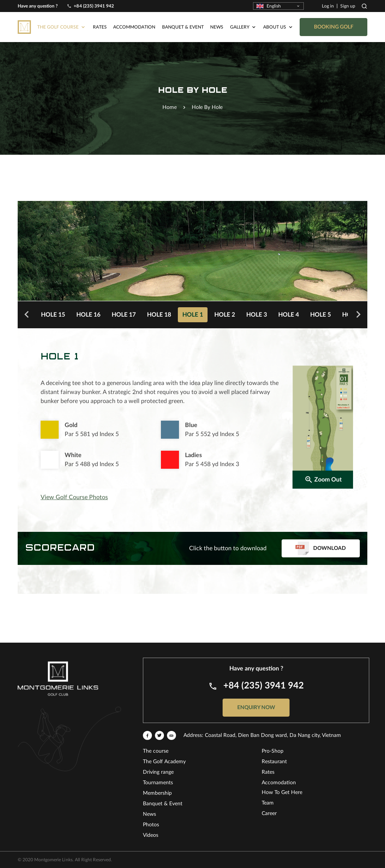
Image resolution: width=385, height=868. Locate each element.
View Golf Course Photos (74, 497)
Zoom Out (323, 480)
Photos (286, 825)
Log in (328, 6)
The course (290, 751)
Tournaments (293, 783)
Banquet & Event (183, 14)
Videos (285, 835)
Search (364, 6)
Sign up (348, 6)
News (217, 14)
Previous (27, 315)
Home (170, 107)
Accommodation (134, 14)
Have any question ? (38, 6)
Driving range (293, 772)
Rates (100, 14)
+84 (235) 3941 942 (94, 6)
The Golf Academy (299, 762)
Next (358, 315)
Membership (292, 793)
